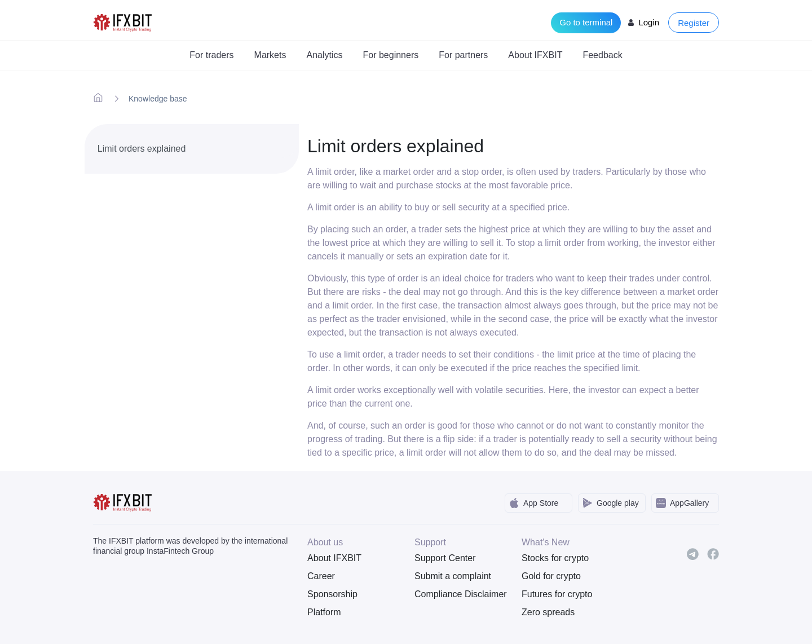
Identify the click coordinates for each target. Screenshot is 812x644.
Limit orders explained (142, 149)
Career (321, 576)
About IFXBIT (334, 558)
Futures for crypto (557, 594)
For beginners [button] (391, 55)
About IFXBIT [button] (535, 55)
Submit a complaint (453, 576)
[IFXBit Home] (123, 22)
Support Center (445, 558)
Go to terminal (586, 22)
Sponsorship (332, 594)
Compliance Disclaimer (460, 594)
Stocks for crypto (555, 558)
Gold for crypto (551, 576)
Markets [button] (270, 55)
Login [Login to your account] (649, 22)
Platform (324, 612)
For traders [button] (211, 55)
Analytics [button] (324, 55)
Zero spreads (548, 612)
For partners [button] (463, 55)
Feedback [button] (602, 55)
